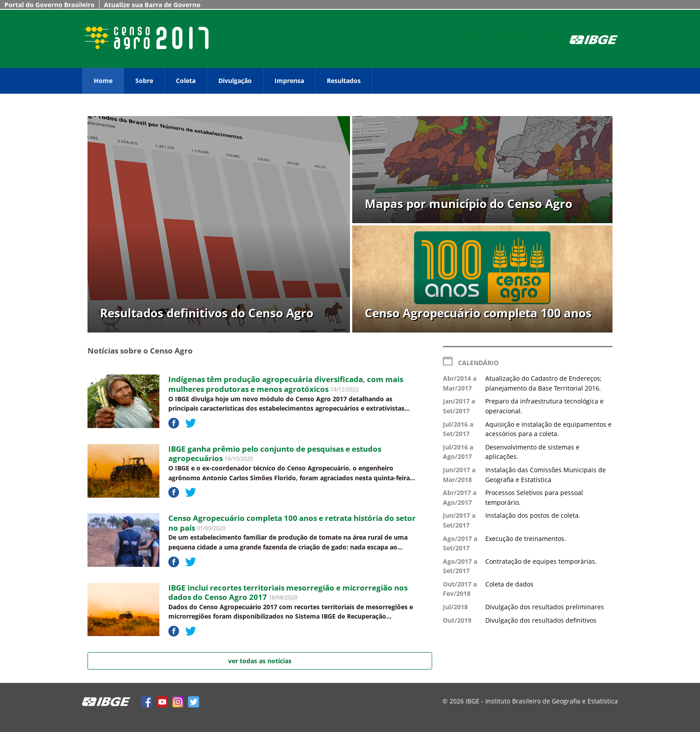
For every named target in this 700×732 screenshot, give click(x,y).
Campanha (469, 38)
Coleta (186, 81)
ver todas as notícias (260, 661)
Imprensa (289, 81)
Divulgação (235, 81)
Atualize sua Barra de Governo (152, 5)
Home (103, 81)
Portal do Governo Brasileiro (50, 5)
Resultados (344, 81)
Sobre (144, 81)
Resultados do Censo (527, 38)
